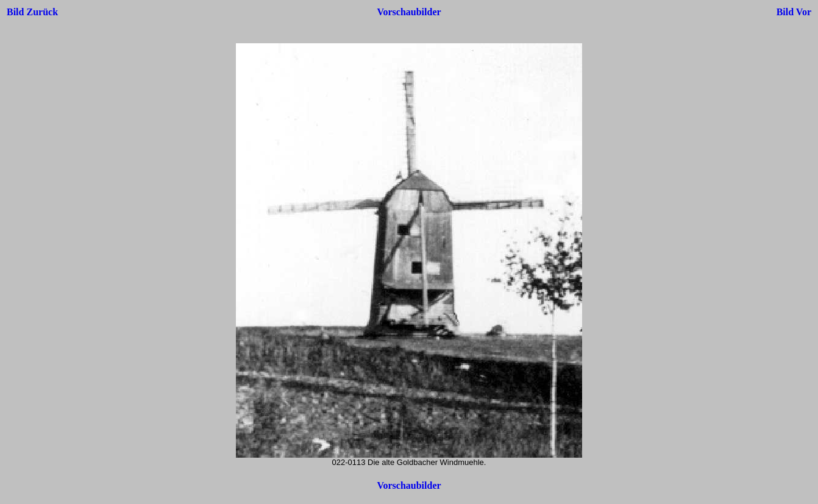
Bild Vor (794, 12)
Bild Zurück (32, 12)
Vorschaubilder (409, 12)
